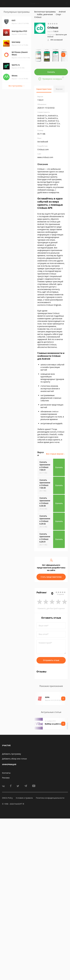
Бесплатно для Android (57, 36)
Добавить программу (11, 754)
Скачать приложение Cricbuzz (45, 466)
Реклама (6, 778)
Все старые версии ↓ (55, 454)
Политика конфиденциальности (50, 798)
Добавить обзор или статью (14, 759)
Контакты (6, 773)
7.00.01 (53, 31)
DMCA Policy (7, 798)
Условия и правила (24, 798)
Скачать (51, 72)
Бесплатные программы (45, 12)
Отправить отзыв (51, 660)
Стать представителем (51, 577)
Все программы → (17, 86)
